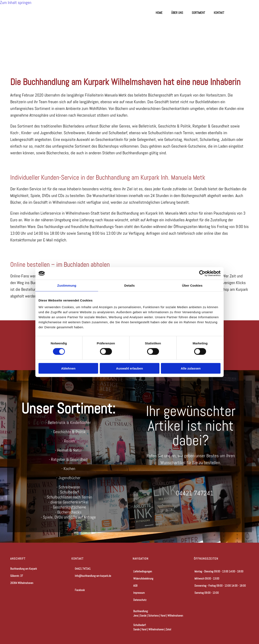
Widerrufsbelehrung (143, 579)
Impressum (139, 593)
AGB (135, 586)
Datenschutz (140, 600)
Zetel (169, 629)
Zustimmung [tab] (67, 285)
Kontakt (219, 13)
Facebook (78, 590)
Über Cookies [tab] (192, 285)
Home (159, 13)
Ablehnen (68, 368)
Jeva (136, 616)
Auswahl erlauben (129, 368)
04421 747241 (83, 569)
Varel (163, 616)
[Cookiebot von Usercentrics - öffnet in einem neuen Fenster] (202, 273)
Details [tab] (129, 285)
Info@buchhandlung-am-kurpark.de (93, 576)
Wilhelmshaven (175, 616)
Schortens (153, 616)
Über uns (177, 13)
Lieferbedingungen (143, 571)
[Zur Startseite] (36, 49)
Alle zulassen (191, 368)
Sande (143, 616)
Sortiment (199, 13)
